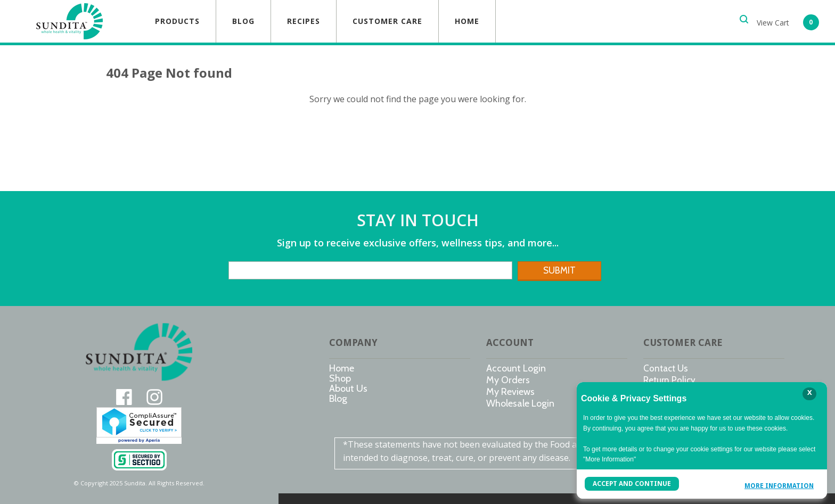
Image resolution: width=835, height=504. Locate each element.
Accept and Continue (631, 484)
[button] (788, 21)
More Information (779, 485)
